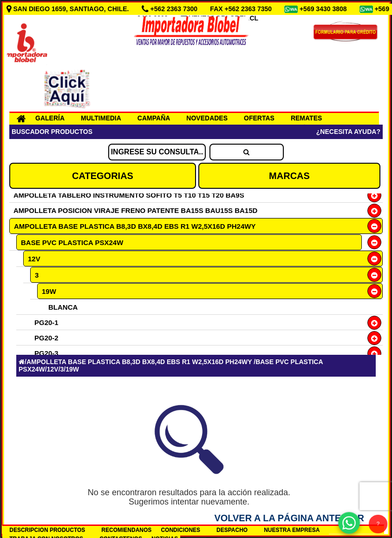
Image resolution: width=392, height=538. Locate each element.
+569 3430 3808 (324, 9)
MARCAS (289, 176)
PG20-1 (46, 322)
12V (34, 259)
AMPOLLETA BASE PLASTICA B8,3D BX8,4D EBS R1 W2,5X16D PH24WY (135, 226)
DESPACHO (232, 530)
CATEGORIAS (103, 176)
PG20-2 (46, 338)
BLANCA (63, 307)
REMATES (306, 118)
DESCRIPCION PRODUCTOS (47, 530)
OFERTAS (259, 118)
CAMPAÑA (154, 118)
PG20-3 (46, 353)
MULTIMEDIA (101, 118)
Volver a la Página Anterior (289, 518)
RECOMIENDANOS (126, 530)
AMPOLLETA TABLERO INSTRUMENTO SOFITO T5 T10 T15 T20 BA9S (129, 195)
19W (49, 291)
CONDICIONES (180, 530)
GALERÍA (50, 118)
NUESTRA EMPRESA (292, 530)
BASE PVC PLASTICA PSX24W (72, 242)
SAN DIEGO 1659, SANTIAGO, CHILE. (69, 9)
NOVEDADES (207, 118)
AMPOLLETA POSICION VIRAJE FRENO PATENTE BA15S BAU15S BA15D (135, 210)
